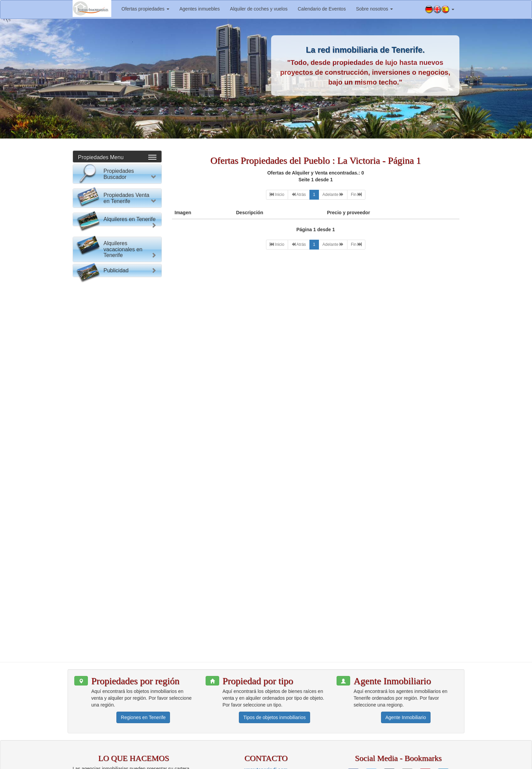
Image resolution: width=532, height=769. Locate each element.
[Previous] (299, 195)
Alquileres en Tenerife (130, 452)
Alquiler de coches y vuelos (259, 9)
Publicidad (116, 570)
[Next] (333, 195)
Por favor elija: (94, 192)
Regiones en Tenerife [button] (143, 662)
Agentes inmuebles (200, 9)
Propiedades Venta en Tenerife (126, 339)
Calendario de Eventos (322, 9)
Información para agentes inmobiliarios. (295, 762)
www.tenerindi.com (266, 714)
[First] (277, 195)
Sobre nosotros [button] (374, 9)
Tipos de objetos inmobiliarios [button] (274, 662)
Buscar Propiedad (117, 303)
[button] (440, 10)
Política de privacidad (389, 762)
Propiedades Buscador (119, 174)
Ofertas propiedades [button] (145, 9)
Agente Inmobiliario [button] (406, 662)
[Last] (356, 195)
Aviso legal (351, 762)
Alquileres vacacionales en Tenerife (123, 535)
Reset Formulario (117, 316)
